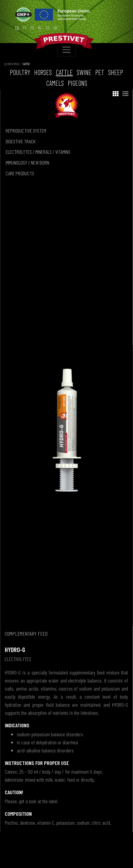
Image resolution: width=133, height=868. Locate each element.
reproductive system (26, 131)
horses (43, 72)
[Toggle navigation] (67, 50)
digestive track (21, 141)
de (32, 28)
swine (84, 72)
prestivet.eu (12, 64)
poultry (20, 72)
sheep (116, 72)
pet (100, 72)
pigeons (77, 83)
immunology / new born (27, 162)
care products (20, 173)
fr (25, 28)
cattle (26, 64)
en (17, 28)
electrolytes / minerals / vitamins (38, 152)
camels (55, 83)
